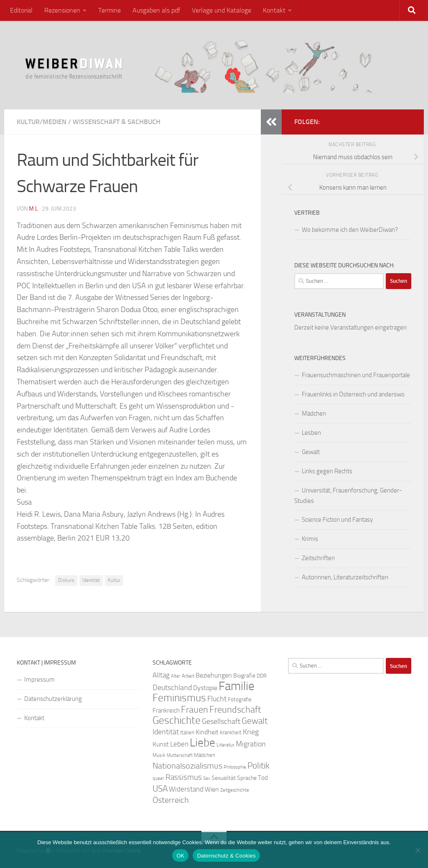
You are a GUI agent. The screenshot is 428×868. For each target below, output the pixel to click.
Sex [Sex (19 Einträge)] (207, 778)
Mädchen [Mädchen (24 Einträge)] (205, 755)
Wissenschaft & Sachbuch (117, 122)
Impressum (39, 680)
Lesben (311, 433)
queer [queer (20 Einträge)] (158, 778)
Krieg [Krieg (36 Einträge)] (251, 732)
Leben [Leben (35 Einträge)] (179, 744)
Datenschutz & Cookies (226, 856)
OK (180, 856)
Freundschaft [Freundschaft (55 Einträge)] (235, 709)
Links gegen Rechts (327, 471)
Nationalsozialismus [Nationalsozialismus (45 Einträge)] (187, 766)
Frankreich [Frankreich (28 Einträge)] (166, 711)
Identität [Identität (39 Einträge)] (166, 732)
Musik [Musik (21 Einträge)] (159, 755)
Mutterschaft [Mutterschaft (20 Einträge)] (180, 755)
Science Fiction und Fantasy (337, 520)
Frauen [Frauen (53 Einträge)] (195, 710)
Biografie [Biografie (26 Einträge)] (244, 676)
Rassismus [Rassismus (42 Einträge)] (184, 777)
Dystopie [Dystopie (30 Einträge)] (205, 688)
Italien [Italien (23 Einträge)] (187, 732)
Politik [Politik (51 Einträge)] (259, 765)
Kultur (114, 580)
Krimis (310, 539)
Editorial (21, 10)
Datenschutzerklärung (53, 699)
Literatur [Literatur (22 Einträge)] (225, 745)
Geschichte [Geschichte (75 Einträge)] (177, 720)
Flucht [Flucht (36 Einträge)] (217, 699)
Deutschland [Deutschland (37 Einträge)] (172, 688)
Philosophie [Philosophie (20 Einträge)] (235, 767)
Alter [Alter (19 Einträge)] (176, 676)
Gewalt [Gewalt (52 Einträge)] (255, 721)
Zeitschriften (318, 558)
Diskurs (66, 580)
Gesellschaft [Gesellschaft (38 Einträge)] (221, 721)
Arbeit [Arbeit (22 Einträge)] (188, 676)
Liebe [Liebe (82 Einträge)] (203, 743)
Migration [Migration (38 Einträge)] (251, 744)
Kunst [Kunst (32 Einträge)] (161, 744)
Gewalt (311, 452)
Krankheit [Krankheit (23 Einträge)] (231, 732)
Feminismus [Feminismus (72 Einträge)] (179, 698)
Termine (110, 10)
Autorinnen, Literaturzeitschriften (345, 577)
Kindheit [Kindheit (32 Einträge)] (207, 732)
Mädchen (314, 414)
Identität (91, 580)
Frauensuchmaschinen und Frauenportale (356, 375)
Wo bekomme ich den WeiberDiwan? (350, 230)
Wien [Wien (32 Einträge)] (212, 789)
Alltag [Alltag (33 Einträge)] (161, 675)
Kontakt (274, 10)
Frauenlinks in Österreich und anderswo (353, 394)
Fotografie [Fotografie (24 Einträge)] (240, 699)
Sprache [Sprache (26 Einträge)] (247, 778)
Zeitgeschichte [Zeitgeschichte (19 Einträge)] (235, 790)
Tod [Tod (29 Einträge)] (263, 778)
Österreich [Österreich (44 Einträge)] (171, 800)
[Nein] (418, 850)
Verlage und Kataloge (222, 10)
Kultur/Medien (42, 122)
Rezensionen (62, 10)
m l (33, 209)
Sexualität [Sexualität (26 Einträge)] (224, 778)
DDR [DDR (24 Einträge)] (262, 676)
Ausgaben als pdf (156, 10)
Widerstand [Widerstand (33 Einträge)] (186, 789)
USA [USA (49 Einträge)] (160, 789)
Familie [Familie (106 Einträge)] (237, 686)
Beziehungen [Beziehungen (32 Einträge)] (214, 675)
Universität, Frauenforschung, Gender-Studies (348, 496)
